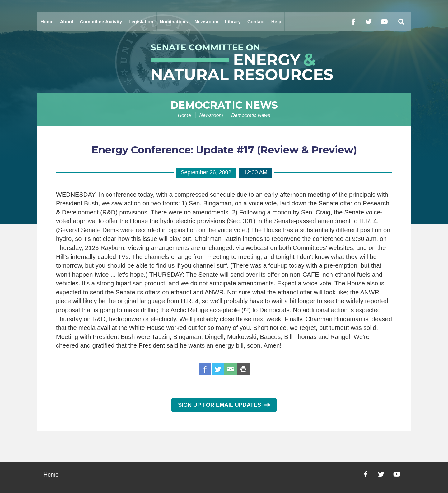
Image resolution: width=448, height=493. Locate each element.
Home (47, 22)
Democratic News (224, 105)
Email (231, 369)
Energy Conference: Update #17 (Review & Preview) (224, 150)
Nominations (174, 22)
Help (276, 22)
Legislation (141, 22)
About (67, 22)
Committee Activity (101, 22)
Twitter (218, 369)
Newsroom (206, 22)
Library (233, 22)
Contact (256, 22)
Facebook (205, 369)
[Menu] (401, 22)
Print (243, 369)
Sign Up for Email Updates (224, 405)
